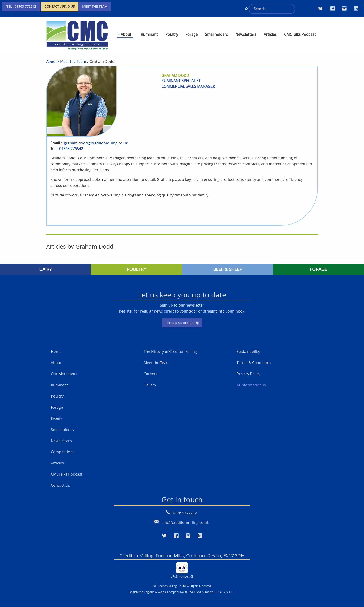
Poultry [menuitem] (172, 34)
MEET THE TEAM (95, 6)
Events (57, 413)
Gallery (150, 379)
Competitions (63, 446)
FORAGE (318, 263)
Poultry (57, 391)
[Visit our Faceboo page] (176, 530)
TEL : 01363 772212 (21, 6)
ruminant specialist (181, 75)
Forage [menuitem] (192, 34)
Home (56, 346)
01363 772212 (185, 507)
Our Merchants (64, 368)
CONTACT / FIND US (60, 6)
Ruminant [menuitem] (149, 34)
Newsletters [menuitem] (246, 34)
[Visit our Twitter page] (321, 8)
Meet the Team (73, 56)
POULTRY (136, 263)
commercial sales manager (188, 81)
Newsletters (61, 435)
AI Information (251, 379)
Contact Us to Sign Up (182, 317)
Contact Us (60, 480)
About (52, 56)
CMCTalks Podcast (67, 469)
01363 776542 (71, 143)
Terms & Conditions (254, 357)
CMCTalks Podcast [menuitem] (300, 34)
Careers (151, 368)
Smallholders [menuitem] (216, 34)
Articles (57, 457)
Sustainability (248, 346)
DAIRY (45, 263)
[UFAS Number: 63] (182, 561)
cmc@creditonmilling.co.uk (185, 517)
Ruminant (59, 379)
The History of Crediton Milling (170, 346)
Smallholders (62, 424)
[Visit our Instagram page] (344, 8)
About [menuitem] (126, 34)
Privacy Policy (248, 368)
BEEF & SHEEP (228, 263)
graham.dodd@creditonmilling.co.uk (96, 137)
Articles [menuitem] (270, 34)
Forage (57, 402)
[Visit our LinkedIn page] (356, 8)
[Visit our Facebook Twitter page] (333, 8)
